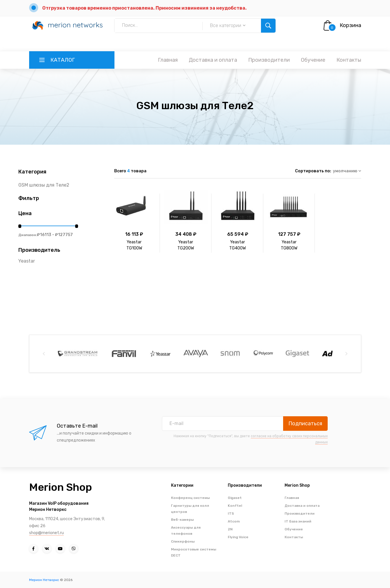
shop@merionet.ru (46, 533)
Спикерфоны (183, 541)
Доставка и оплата (213, 60)
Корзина (350, 25)
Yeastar (27, 261)
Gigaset (235, 498)
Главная (168, 60)
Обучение (313, 60)
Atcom (234, 521)
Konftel (235, 506)
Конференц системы (190, 498)
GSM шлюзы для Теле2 (44, 185)
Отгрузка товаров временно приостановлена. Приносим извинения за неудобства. (144, 8)
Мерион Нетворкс (44, 580)
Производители (269, 60)
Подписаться (305, 424)
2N (230, 529)
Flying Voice (238, 537)
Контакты (349, 60)
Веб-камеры (182, 520)
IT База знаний (298, 521)
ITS (231, 513)
